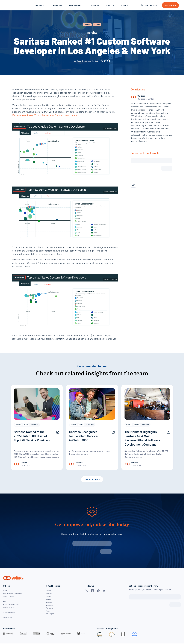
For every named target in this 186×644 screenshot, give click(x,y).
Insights (125, 5)
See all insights (92, 479)
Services (41, 5)
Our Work (95, 5)
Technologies (76, 5)
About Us (110, 5)
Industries (57, 5)
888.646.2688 (151, 5)
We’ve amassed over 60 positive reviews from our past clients (44, 115)
